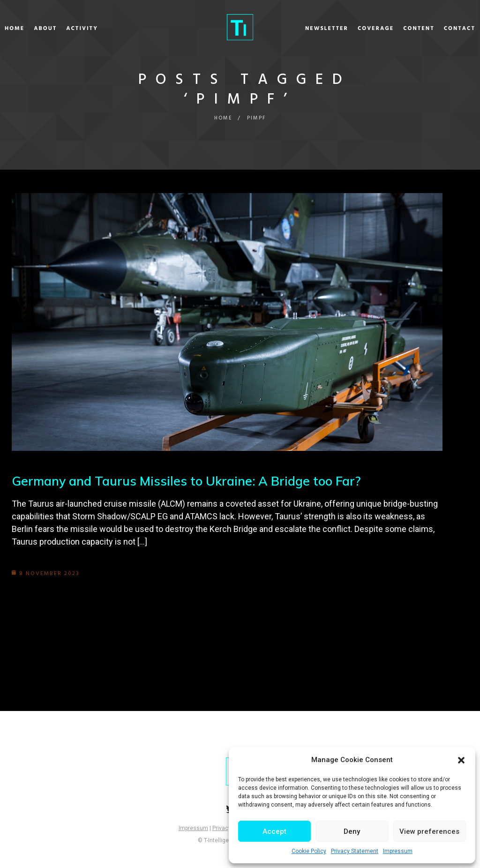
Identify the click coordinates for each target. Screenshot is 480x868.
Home (39, 29)
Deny (352, 831)
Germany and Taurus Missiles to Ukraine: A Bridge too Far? (191, 481)
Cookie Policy (309, 851)
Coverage (351, 29)
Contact (435, 29)
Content (394, 29)
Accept (274, 831)
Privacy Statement (355, 851)
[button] (461, 760)
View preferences (429, 831)
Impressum (398, 851)
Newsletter (302, 29)
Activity (106, 29)
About (70, 29)
